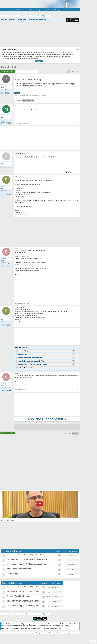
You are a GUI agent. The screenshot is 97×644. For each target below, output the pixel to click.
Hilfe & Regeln (56, 10)
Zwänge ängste (13, 574)
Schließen (39, 61)
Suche (32, 10)
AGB (49, 633)
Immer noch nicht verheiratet (19, 569)
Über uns (18, 633)
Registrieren (65, 13)
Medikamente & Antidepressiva (40, 614)
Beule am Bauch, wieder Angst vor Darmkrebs (27, 559)
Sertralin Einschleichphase (18, 596)
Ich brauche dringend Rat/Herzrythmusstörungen (28, 564)
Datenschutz (32, 633)
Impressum (25, 633)
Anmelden (75, 13)
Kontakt (13, 633)
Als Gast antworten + (8, 71)
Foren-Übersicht (6, 614)
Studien (66, 10)
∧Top (93, 642)
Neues (11, 10)
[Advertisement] (47, 404)
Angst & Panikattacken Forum (21, 614)
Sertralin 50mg (10, 67)
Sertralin (17, 93)
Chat (47, 10)
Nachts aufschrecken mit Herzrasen (22, 591)
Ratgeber (40, 10)
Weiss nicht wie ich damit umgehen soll (24, 555)
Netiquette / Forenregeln (57, 633)
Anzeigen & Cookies (41, 633)
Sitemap (67, 633)
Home (4, 10)
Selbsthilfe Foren (21, 10)
